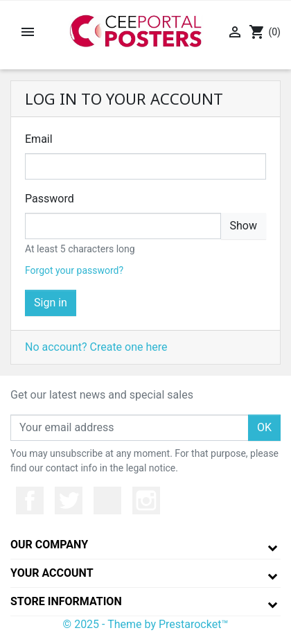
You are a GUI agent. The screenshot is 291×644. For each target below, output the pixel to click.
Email (39, 139)
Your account (52, 573)
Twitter (69, 501)
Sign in (51, 303)
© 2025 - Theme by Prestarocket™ (146, 624)
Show (244, 226)
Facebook (30, 501)
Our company (49, 545)
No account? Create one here (96, 347)
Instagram (146, 501)
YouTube (107, 501)
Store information (66, 601)
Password (50, 199)
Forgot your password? (74, 270)
